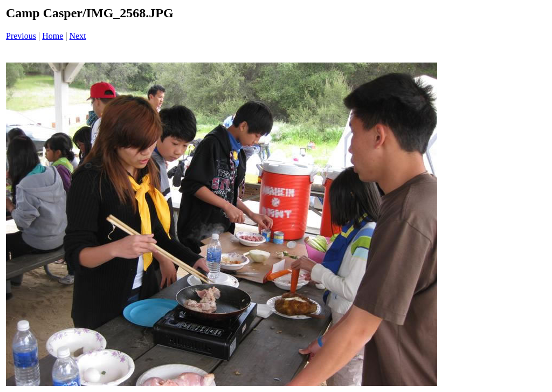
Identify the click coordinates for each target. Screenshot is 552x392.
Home (53, 36)
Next (78, 36)
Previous (21, 36)
